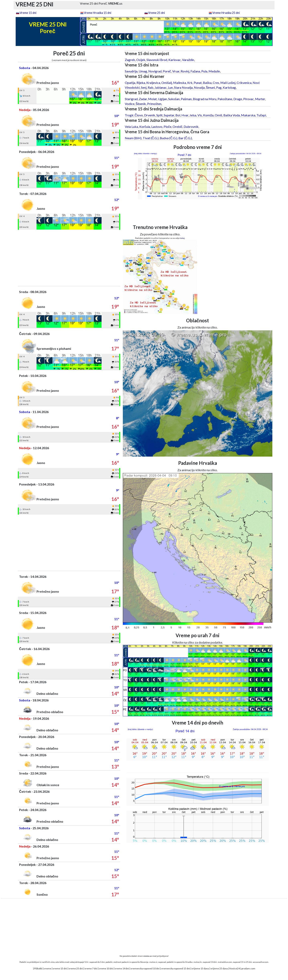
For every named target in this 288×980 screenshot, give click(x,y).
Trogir (129, 115)
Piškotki (38, 968)
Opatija (130, 83)
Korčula (145, 127)
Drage (238, 99)
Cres (216, 83)
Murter (260, 99)
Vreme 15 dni (28, 13)
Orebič (178, 127)
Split (159, 115)
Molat (152, 99)
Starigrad (131, 99)
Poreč (167, 71)
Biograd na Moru (205, 99)
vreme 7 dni (91, 968)
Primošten (154, 104)
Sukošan (174, 99)
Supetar (169, 115)
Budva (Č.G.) (168, 138)
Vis (200, 115)
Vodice (130, 104)
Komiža (208, 115)
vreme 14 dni (122, 968)
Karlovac (175, 60)
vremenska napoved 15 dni (176, 968)
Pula (204, 71)
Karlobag (229, 87)
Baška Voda (232, 115)
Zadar (143, 99)
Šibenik (141, 104)
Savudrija (131, 71)
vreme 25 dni (76, 968)
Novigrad (155, 71)
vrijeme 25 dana (219, 968)
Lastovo (157, 127)
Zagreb (130, 60)
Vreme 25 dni (156, 13)
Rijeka (141, 83)
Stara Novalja (183, 87)
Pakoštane (225, 99)
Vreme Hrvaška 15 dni (98, 13)
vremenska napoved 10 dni (145, 968)
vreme (48, 968)
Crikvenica (244, 83)
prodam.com (248, 968)
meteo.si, (154, 962)
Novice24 (235, 968)
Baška (207, 83)
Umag (143, 71)
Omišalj (167, 83)
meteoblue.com (225, 962)
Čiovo (139, 115)
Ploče (167, 127)
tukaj (182, 238)
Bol (178, 115)
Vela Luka (131, 127)
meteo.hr (198, 962)
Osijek (141, 60)
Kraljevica (153, 83)
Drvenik (150, 115)
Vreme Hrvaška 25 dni (226, 13)
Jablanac (161, 87)
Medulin (214, 71)
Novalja (199, 87)
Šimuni (210, 87)
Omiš (218, 115)
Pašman (186, 99)
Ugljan (162, 99)
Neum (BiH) (133, 138)
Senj (144, 87)
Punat (198, 83)
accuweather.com (261, 962)
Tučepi (261, 115)
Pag (219, 87)
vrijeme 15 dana (200, 968)
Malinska (180, 83)
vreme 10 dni (106, 968)
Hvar (185, 115)
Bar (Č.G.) (185, 138)
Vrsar (176, 71)
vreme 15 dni (60, 968)
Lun (170, 87)
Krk (190, 83)
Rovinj (185, 71)
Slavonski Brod (157, 60)
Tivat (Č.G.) (151, 138)
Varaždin (188, 60)
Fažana (195, 71)
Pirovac (249, 99)
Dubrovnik (191, 127)
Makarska (248, 115)
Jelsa (193, 115)
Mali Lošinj (228, 83)
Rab (151, 87)
